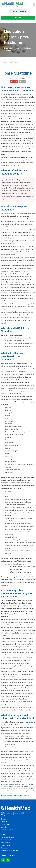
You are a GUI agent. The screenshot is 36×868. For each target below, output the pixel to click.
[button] (34, 4)
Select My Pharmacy (18, 11)
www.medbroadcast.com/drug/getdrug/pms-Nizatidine (15, 795)
